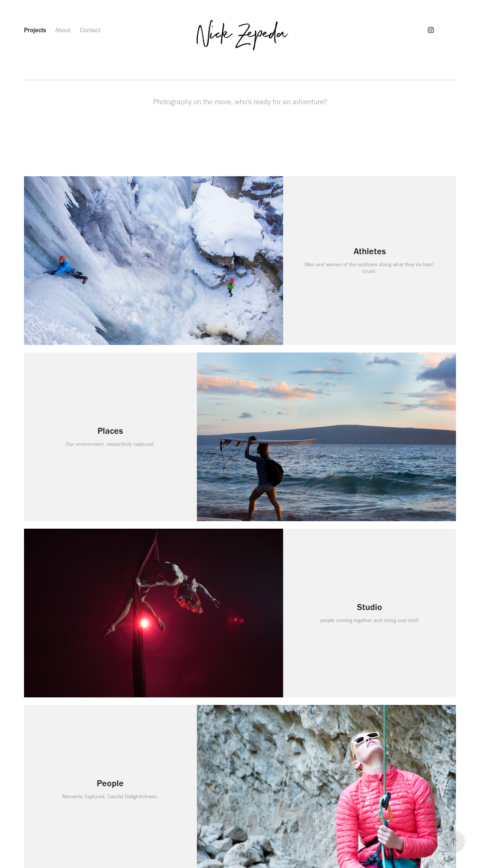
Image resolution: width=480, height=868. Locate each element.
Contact (90, 30)
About (63, 30)
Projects (35, 30)
